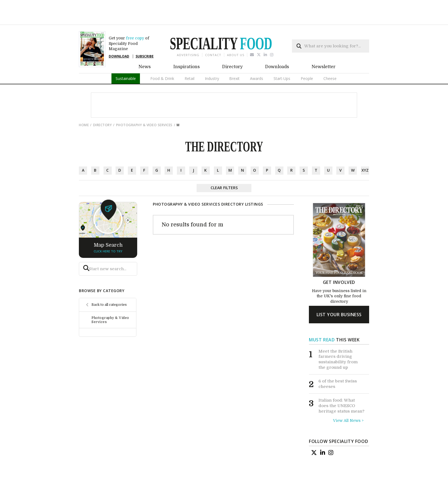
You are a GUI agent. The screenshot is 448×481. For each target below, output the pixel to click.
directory (103, 106)
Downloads (277, 48)
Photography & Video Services (144, 106)
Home (84, 106)
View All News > (348, 401)
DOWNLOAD (119, 37)
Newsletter (324, 48)
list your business (339, 295)
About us (236, 36)
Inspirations (186, 48)
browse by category (102, 271)
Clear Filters (224, 169)
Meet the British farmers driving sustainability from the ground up (338, 340)
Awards (257, 59)
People (307, 59)
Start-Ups (282, 59)
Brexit (234, 59)
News (145, 48)
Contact (213, 36)
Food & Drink (162, 59)
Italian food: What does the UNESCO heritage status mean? (341, 386)
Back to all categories (109, 286)
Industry (212, 59)
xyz (365, 151)
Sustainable (126, 59)
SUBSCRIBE (145, 37)
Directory (232, 48)
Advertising (188, 36)
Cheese (330, 59)
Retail (189, 59)
